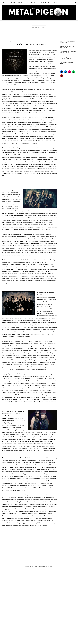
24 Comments (50, 41)
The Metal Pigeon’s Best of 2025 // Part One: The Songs (68, 58)
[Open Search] (75, 2)
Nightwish (30, 41)
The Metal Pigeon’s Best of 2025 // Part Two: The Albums (68, 52)
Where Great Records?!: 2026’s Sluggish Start (68, 42)
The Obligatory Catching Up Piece (67, 63)
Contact (57, 3)
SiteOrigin (50, 567)
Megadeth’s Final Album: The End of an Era (67, 47)
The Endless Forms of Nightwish (30, 44)
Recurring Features (16, 3)
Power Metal (38, 41)
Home (4, 3)
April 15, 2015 (10, 41)
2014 (18, 41)
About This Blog (46, 3)
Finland (23, 41)
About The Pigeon (31, 3)
